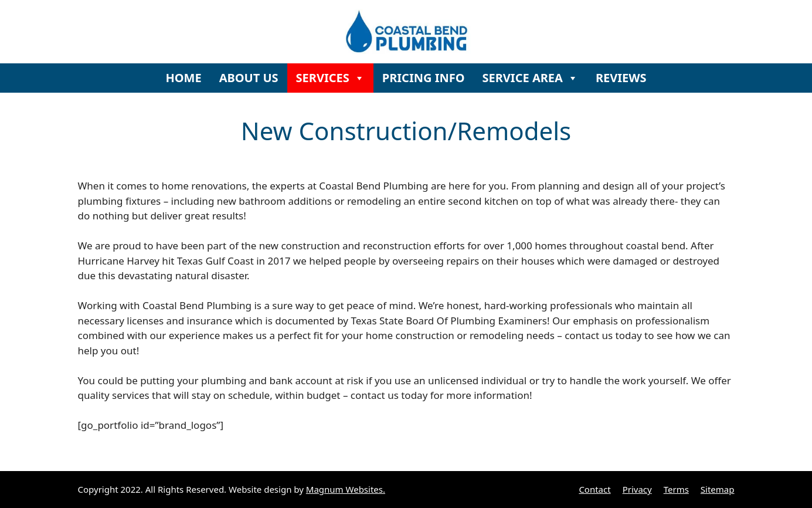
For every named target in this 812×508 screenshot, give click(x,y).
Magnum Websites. (346, 489)
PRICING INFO (424, 78)
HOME (183, 78)
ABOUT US (249, 78)
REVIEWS (621, 78)
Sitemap (718, 489)
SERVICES (330, 78)
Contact (594, 489)
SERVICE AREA (530, 78)
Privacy (637, 489)
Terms (676, 489)
